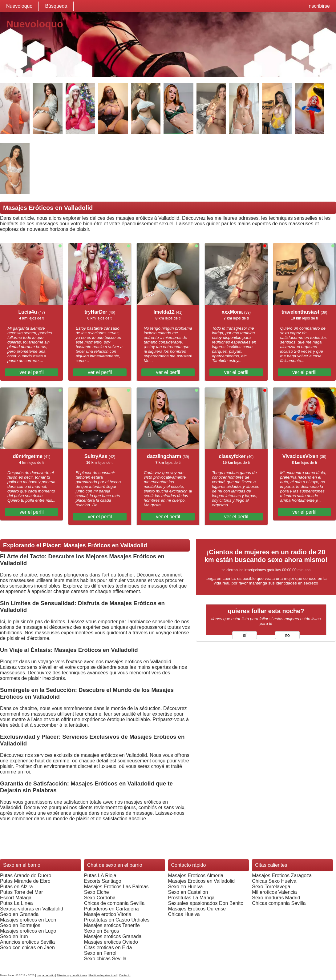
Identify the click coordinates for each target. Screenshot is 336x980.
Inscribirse (319, 6)
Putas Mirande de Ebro (25, 881)
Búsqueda (56, 6)
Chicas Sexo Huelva (274, 881)
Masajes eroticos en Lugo (28, 931)
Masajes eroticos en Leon (28, 920)
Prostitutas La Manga (191, 898)
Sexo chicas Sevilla (105, 959)
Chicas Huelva (184, 914)
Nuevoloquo (19, 6)
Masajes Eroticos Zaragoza (282, 876)
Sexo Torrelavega (271, 887)
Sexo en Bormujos (20, 925)
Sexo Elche (97, 892)
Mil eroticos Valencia (274, 892)
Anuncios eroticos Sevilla (27, 942)
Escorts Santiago (103, 881)
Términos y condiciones (72, 975)
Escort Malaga (16, 898)
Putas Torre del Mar (21, 892)
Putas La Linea (16, 903)
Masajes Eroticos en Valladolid (202, 881)
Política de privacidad (103, 975)
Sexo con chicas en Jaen (27, 948)
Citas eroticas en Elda (108, 948)
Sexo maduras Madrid (276, 898)
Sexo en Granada (19, 914)
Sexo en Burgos (102, 931)
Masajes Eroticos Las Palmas (116, 887)
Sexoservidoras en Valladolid (32, 909)
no (287, 635)
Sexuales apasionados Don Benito (206, 903)
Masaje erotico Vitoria (108, 914)
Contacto (125, 975)
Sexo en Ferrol (100, 953)
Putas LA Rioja (100, 876)
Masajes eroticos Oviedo (111, 942)
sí (245, 635)
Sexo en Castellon (188, 892)
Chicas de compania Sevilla (114, 903)
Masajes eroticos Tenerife (112, 925)
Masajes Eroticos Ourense (197, 909)
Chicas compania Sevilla (279, 903)
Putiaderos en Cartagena (111, 909)
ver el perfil (32, 372)
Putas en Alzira (16, 887)
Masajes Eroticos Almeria (196, 876)
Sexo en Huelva (186, 887)
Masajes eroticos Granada (113, 936)
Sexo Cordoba (100, 898)
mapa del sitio (46, 975)
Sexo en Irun (14, 936)
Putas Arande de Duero (26, 876)
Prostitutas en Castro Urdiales (117, 920)
